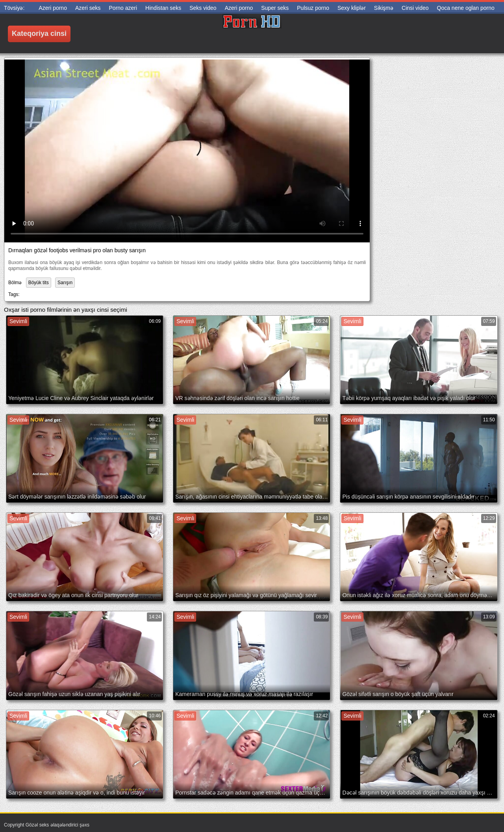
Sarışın (65, 283)
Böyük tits (39, 283)
